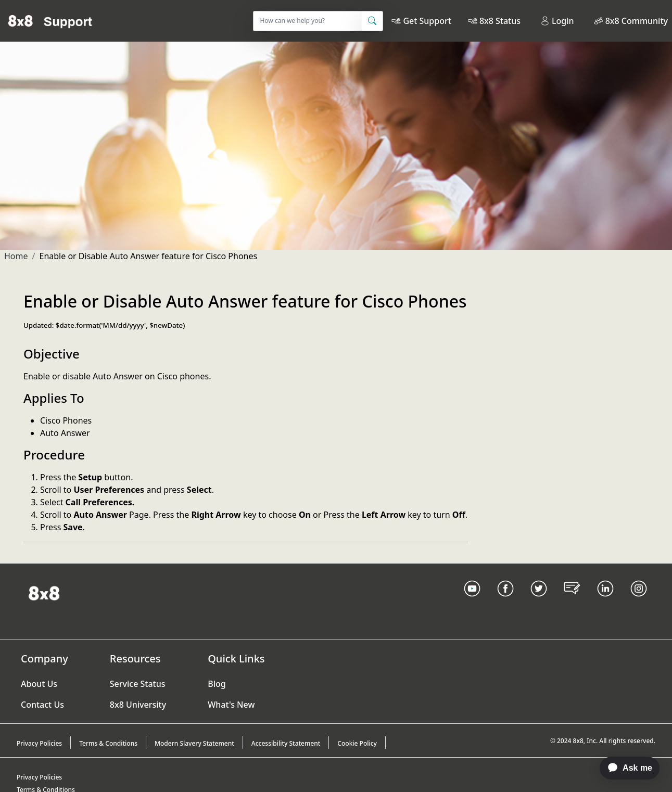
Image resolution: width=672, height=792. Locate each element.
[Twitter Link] (539, 602)
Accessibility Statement (286, 743)
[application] (624, 768)
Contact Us (42, 705)
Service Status (138, 684)
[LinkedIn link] (605, 602)
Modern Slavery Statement (194, 743)
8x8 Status (500, 21)
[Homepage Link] (44, 592)
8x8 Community (637, 21)
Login (557, 21)
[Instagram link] (639, 602)
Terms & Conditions (108, 743)
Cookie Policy (357, 743)
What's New (231, 705)
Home (16, 256)
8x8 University (138, 705)
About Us (39, 684)
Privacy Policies (39, 743)
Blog (217, 684)
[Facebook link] (505, 602)
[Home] (50, 21)
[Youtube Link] (472, 602)
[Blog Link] (572, 602)
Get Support (427, 21)
